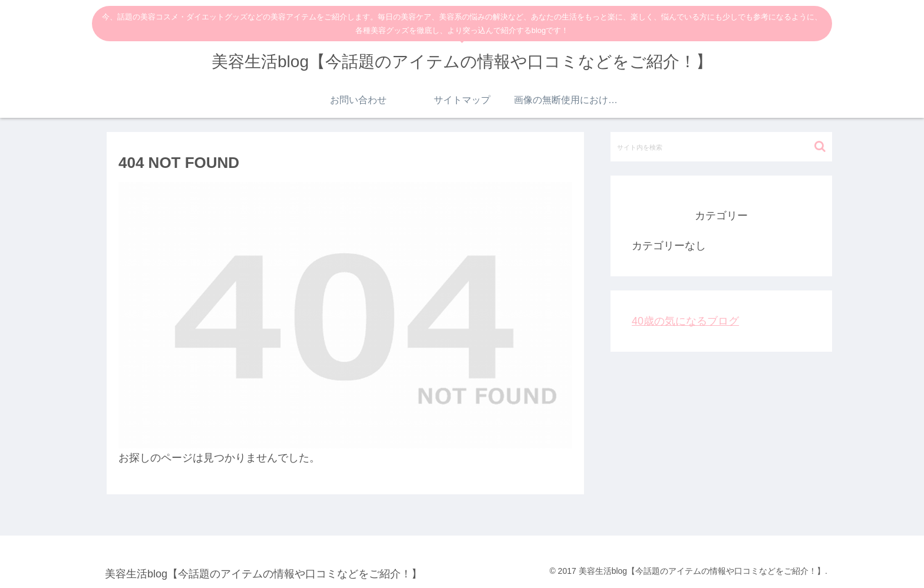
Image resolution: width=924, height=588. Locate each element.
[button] (820, 146)
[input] (721, 147)
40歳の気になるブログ (685, 321)
